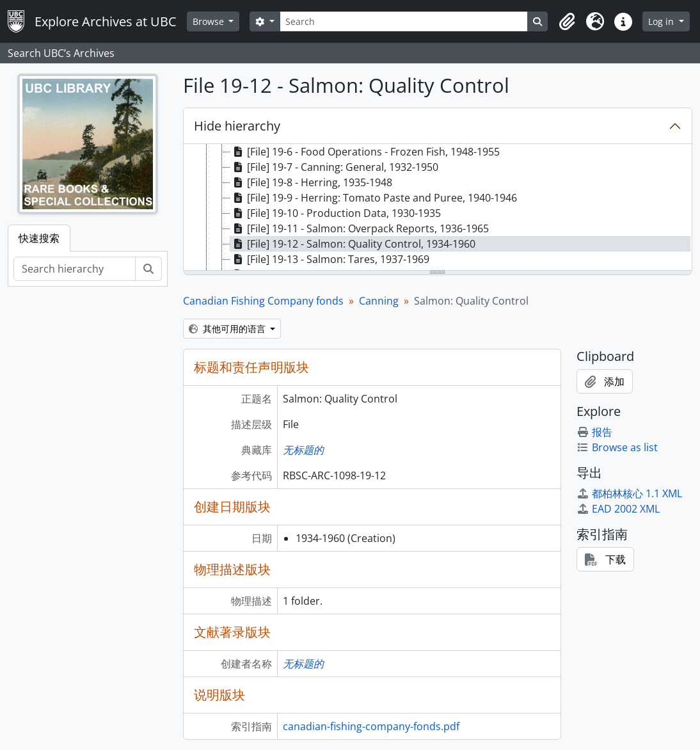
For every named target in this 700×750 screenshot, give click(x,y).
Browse (210, 21)
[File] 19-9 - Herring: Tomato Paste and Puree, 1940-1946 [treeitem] (374, 198)
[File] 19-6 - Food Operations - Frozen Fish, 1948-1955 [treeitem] (365, 152)
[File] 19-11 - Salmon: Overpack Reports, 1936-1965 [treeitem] (360, 228)
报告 (594, 432)
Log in (662, 21)
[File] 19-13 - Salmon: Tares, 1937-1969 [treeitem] (330, 259)
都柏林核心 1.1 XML (629, 493)
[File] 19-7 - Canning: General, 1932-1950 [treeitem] (334, 167)
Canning (379, 301)
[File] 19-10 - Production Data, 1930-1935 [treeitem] (336, 213)
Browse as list (617, 447)
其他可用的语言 (228, 329)
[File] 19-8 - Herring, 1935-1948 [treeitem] (311, 182)
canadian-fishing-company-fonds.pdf (371, 726)
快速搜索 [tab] (39, 238)
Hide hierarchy (237, 126)
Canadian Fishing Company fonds (263, 301)
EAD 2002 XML (618, 509)
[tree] (438, 208)
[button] (567, 22)
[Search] (404, 21)
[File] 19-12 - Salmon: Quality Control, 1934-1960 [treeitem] (353, 244)
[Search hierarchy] (75, 269)
